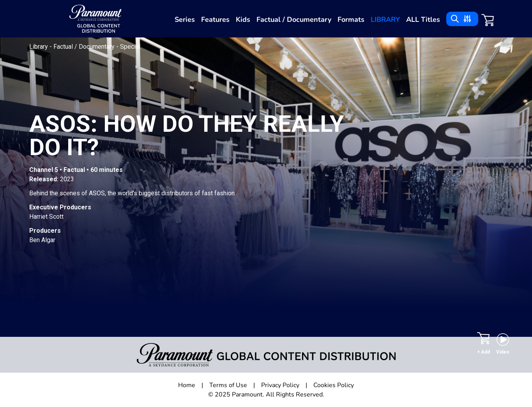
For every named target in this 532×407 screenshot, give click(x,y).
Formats (351, 19)
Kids (243, 19)
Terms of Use (228, 385)
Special (130, 47)
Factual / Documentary (294, 19)
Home (187, 385)
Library (385, 19)
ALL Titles (423, 19)
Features (215, 19)
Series (185, 19)
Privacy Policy (280, 385)
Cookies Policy (334, 385)
